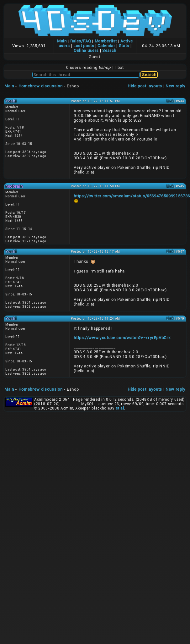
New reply (176, 86)
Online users (86, 50)
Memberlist (106, 41)
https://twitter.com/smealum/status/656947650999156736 (132, 196)
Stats (124, 46)
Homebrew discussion (40, 86)
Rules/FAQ (81, 41)
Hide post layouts (145, 86)
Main (62, 41)
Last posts (84, 46)
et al (120, 408)
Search (109, 50)
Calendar (106, 46)
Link (170, 101)
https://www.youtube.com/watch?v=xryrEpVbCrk (122, 338)
